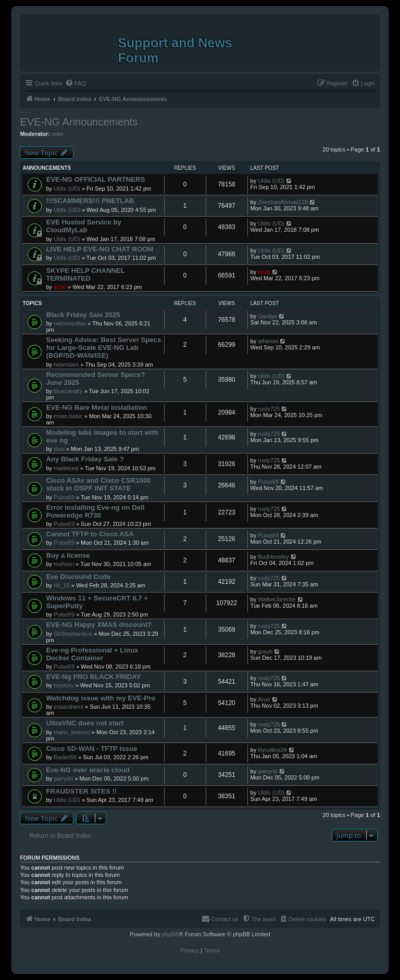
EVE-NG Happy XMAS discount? (99, 625)
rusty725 (269, 409)
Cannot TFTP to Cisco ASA (90, 534)
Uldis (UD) (67, 189)
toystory (64, 685)
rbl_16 (62, 585)
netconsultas (70, 323)
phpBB (170, 934)
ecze (60, 287)
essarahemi (68, 707)
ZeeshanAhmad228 (283, 202)
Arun (264, 699)
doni (59, 449)
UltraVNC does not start (85, 723)
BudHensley (273, 557)
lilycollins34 (272, 750)
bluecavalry (68, 391)
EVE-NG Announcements (79, 122)
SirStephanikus (73, 634)
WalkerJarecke (277, 599)
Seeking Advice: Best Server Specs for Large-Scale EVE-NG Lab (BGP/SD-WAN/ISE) (103, 348)
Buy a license (68, 555)
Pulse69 (64, 497)
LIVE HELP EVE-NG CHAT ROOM (99, 249)
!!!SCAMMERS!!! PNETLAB (90, 201)
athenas (268, 341)
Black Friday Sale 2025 (83, 315)
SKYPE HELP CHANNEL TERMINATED (85, 274)
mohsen (64, 564)
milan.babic (68, 416)
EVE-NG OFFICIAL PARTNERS (95, 179)
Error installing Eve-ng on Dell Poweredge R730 (95, 511)
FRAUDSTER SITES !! (81, 791)
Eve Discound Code (78, 577)
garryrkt (63, 778)
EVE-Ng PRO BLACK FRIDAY (93, 677)
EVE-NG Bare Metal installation (96, 407)
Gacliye (267, 316)
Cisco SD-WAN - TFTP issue (91, 749)
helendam (66, 365)
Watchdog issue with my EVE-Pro (101, 698)
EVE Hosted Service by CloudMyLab (83, 226)
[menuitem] (76, 83)
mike (58, 134)
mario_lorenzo (72, 732)
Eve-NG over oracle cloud (88, 770)
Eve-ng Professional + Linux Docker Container (92, 654)
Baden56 (65, 757)
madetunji (66, 468)
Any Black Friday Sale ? (85, 459)
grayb (265, 651)
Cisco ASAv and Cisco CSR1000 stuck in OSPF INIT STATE (98, 484)
